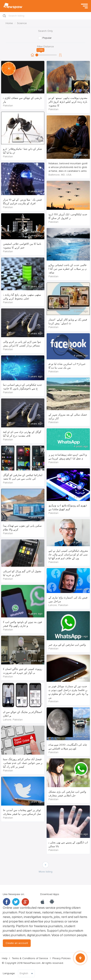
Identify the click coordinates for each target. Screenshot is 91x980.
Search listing (16, 16)
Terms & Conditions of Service (30, 958)
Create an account (17, 943)
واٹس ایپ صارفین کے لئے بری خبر (67, 645)
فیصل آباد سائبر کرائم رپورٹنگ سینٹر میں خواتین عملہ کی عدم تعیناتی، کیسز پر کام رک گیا (23, 763)
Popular (47, 38)
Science (22, 23)
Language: (9, 973)
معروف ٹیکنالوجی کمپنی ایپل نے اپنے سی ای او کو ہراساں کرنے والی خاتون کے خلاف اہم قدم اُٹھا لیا (68, 555)
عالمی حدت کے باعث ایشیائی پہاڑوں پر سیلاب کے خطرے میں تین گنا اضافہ (68, 269)
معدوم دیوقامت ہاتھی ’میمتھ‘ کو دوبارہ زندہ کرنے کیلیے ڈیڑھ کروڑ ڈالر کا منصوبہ (68, 102)
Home (9, 23)
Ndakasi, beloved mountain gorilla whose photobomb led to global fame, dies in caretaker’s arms (68, 167)
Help (5, 958)
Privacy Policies (62, 958)
